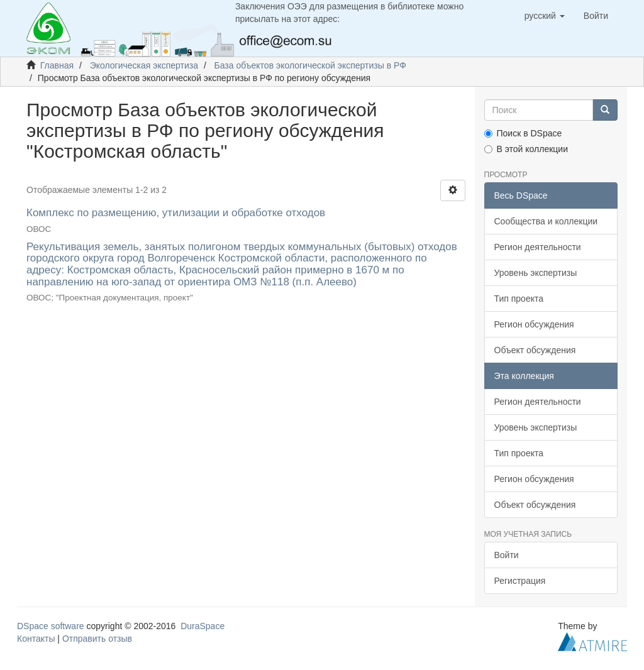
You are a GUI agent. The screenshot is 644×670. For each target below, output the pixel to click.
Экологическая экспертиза (144, 65)
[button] (545, 16)
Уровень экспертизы (536, 273)
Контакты (36, 639)
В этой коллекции (526, 149)
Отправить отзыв (97, 639)
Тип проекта (519, 299)
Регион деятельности (538, 247)
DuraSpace (203, 626)
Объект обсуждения (535, 350)
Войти (507, 555)
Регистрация (520, 581)
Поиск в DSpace (523, 133)
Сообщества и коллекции (546, 221)
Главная (57, 65)
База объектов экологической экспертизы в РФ (310, 65)
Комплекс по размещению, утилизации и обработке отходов (176, 213)
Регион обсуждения (534, 324)
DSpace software (51, 626)
